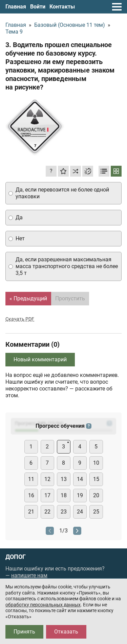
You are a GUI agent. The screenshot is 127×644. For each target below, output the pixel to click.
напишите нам (29, 575)
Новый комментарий (40, 359)
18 (64, 495)
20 (96, 495)
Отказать (66, 632)
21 (31, 512)
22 (47, 512)
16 (31, 495)
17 (47, 495)
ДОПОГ (16, 557)
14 (80, 479)
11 (31, 479)
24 (80, 512)
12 (47, 479)
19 (80, 495)
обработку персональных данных (43, 605)
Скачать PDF (20, 319)
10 (96, 463)
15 (96, 479)
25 (96, 512)
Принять (24, 632)
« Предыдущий (28, 298)
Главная (16, 7)
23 (64, 512)
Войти (38, 7)
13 (64, 479)
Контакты (62, 7)
